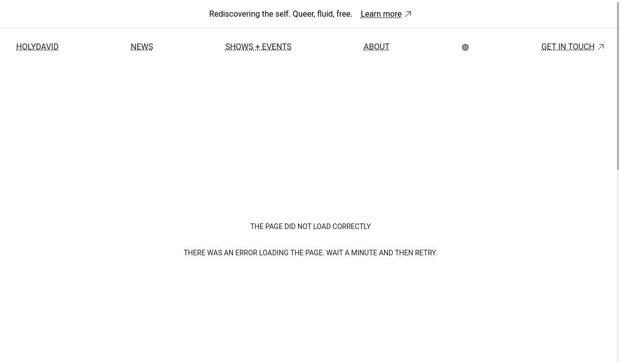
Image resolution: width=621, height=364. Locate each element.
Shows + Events (258, 47)
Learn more (386, 14)
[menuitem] (465, 47)
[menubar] (465, 47)
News (142, 47)
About (376, 47)
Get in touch (573, 47)
